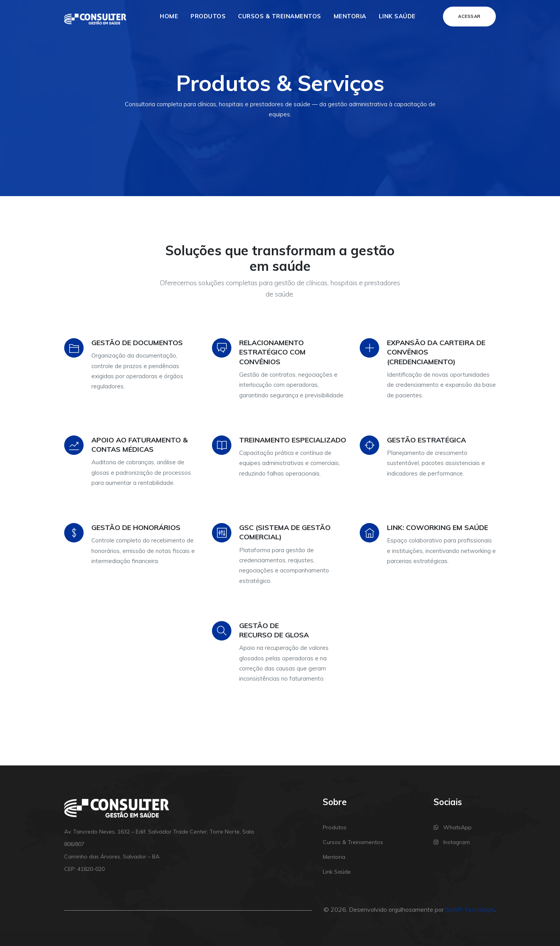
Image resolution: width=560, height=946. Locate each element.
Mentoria (350, 16)
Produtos (208, 16)
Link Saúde (397, 16)
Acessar (469, 16)
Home (169, 16)
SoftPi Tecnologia (470, 909)
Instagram (452, 842)
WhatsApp (453, 827)
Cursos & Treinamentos (280, 16)
